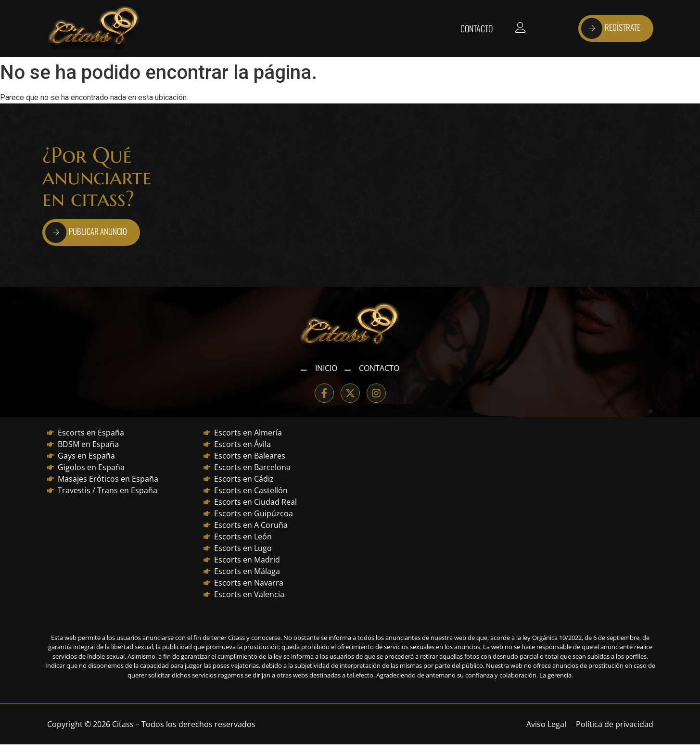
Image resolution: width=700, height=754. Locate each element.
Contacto (477, 28)
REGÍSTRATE (611, 28)
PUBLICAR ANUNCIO (86, 232)
